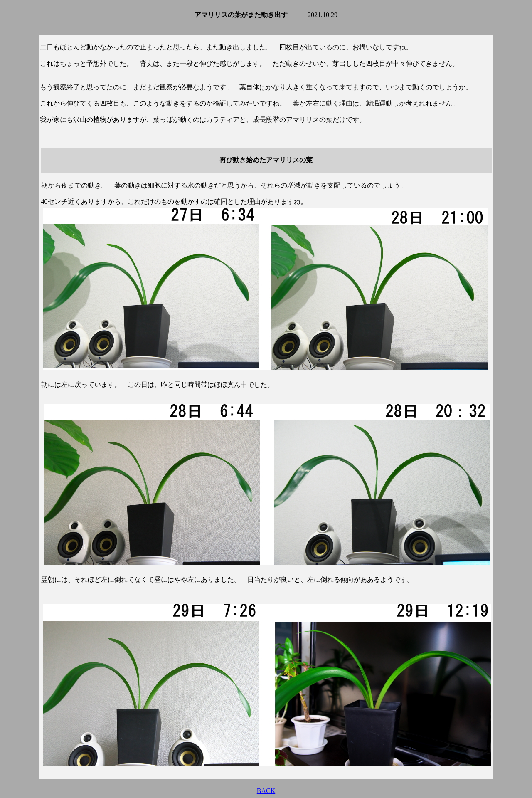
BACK (266, 791)
